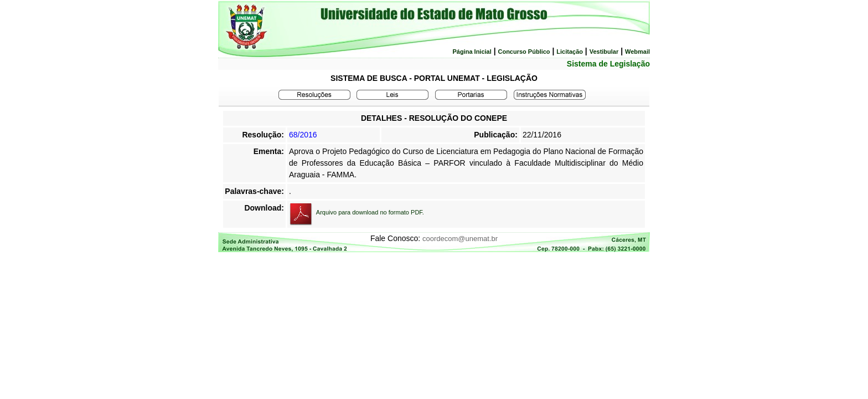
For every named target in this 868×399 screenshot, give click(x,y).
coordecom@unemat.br (460, 239)
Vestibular (604, 52)
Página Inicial (472, 52)
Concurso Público (524, 52)
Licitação (570, 52)
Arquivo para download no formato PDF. (370, 212)
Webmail (637, 52)
